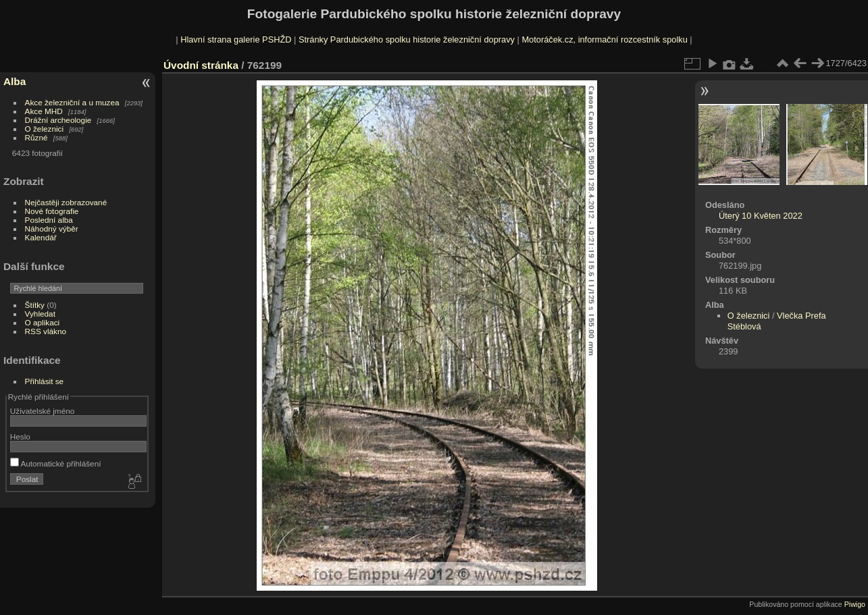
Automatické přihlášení (56, 463)
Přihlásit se (45, 381)
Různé (36, 137)
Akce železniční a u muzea (72, 102)
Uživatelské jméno (42, 411)
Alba (15, 81)
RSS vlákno (46, 331)
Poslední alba (49, 220)
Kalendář (41, 237)
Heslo (20, 436)
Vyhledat (40, 314)
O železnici (45, 129)
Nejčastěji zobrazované (66, 202)
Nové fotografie (52, 211)
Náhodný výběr (52, 229)
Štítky (35, 305)
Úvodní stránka (201, 65)
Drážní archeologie (58, 120)
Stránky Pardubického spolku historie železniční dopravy (407, 39)
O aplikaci (43, 322)
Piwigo (855, 604)
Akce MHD (44, 111)
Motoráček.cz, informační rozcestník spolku (604, 39)
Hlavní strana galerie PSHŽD (236, 39)
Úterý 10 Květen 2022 (761, 216)
